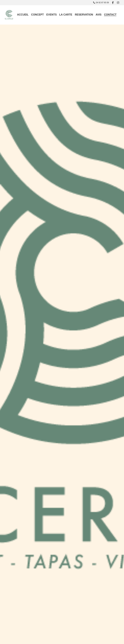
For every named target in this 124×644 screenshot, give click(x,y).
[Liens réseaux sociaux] (113, 3)
